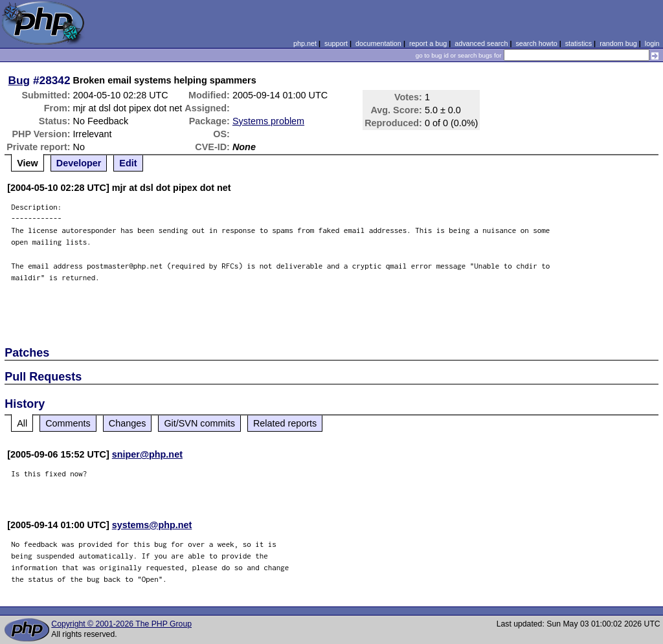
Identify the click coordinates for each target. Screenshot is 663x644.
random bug (618, 43)
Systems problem (268, 121)
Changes (128, 423)
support (336, 43)
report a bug (428, 43)
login (652, 43)
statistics (579, 43)
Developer (79, 163)
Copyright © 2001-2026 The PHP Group (121, 624)
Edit (128, 163)
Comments (68, 423)
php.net (305, 43)
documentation (378, 43)
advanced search (481, 43)
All (22, 423)
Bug (19, 80)
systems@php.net (152, 525)
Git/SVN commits (199, 423)
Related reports (285, 423)
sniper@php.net (147, 454)
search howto (536, 43)
